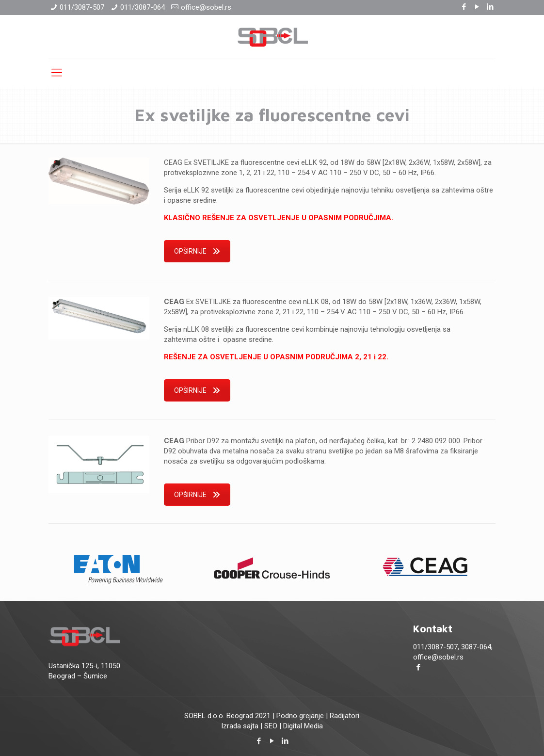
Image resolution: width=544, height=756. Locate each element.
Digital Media (303, 726)
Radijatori (344, 716)
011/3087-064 (143, 7)
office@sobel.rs (206, 7)
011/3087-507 (82, 7)
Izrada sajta (240, 726)
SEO (271, 726)
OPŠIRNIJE (197, 251)
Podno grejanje (300, 716)
